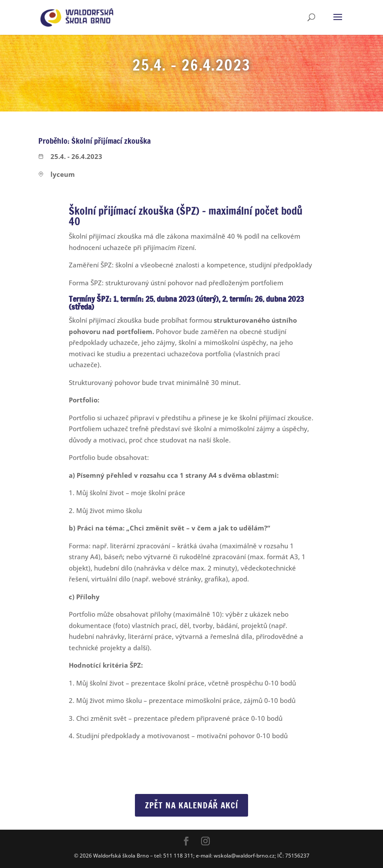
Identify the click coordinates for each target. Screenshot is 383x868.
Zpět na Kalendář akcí (191, 805)
